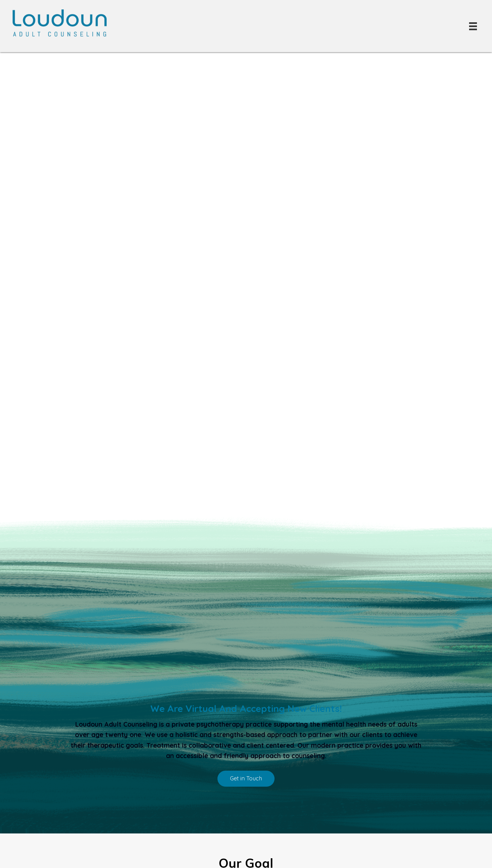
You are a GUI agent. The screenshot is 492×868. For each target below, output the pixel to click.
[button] (246, 779)
